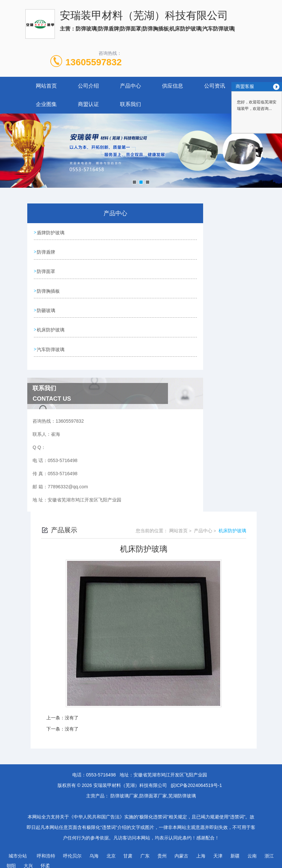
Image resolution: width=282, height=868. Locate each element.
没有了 (72, 712)
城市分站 (18, 851)
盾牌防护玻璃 (51, 232)
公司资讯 (215, 86)
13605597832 (94, 62)
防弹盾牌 (46, 251)
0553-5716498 (101, 770)
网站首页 (46, 86)
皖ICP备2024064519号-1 (197, 780)
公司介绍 (88, 86)
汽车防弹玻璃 (51, 345)
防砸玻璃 (46, 307)
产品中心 (130, 86)
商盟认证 (88, 104)
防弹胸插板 (49, 288)
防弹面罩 (46, 270)
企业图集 (46, 104)
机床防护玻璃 (51, 326)
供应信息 (173, 86)
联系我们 (130, 104)
